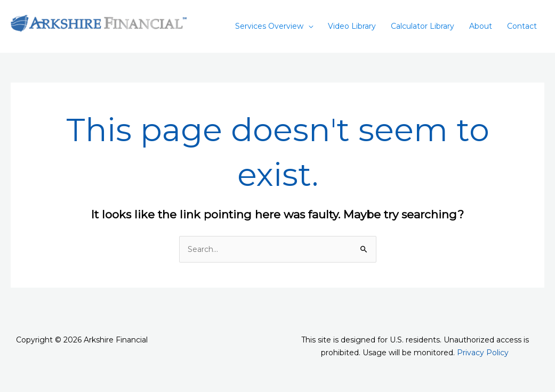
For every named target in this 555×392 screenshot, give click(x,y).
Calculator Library (423, 26)
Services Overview (269, 26)
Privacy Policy (483, 353)
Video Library (352, 26)
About (481, 26)
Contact (522, 26)
